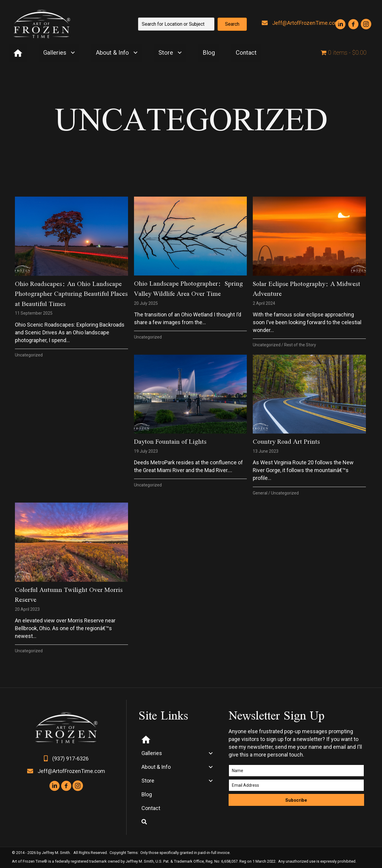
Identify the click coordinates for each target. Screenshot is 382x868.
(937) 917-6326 (70, 758)
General (260, 493)
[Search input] (176, 24)
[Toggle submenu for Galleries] (73, 53)
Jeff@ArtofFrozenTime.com (306, 23)
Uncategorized (29, 355)
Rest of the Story (300, 345)
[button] (232, 24)
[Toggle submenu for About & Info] (135, 53)
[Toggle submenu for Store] (180, 53)
